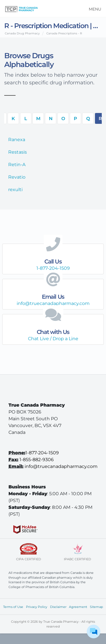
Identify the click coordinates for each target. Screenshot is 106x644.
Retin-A (17, 165)
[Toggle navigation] (93, 9)
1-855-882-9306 (37, 460)
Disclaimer (58, 607)
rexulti (15, 190)
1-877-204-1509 (42, 453)
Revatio (17, 177)
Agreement (78, 607)
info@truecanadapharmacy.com (61, 466)
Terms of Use (13, 607)
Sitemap (96, 607)
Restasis (18, 152)
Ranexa (17, 140)
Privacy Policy (37, 607)
